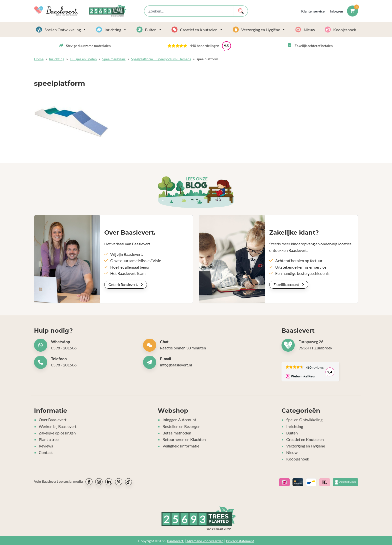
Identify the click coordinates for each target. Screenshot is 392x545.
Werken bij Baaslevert (58, 426)
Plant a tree (49, 439)
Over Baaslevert (53, 420)
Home (39, 59)
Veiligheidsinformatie (181, 445)
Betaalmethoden (177, 433)
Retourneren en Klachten (184, 439)
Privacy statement (240, 540)
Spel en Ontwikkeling (65, 30)
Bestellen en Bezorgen (181, 426)
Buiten (153, 30)
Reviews (46, 445)
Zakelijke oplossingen (57, 433)
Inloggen (336, 11)
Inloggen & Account (179, 420)
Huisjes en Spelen (83, 59)
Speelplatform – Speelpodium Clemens (161, 59)
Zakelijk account (289, 285)
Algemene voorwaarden (205, 540)
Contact (46, 452)
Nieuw (309, 30)
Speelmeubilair (114, 59)
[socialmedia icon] (89, 481)
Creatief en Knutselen (201, 30)
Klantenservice (313, 11)
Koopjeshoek (345, 30)
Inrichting (116, 30)
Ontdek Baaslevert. (126, 285)
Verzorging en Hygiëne (263, 30)
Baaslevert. (175, 540)
